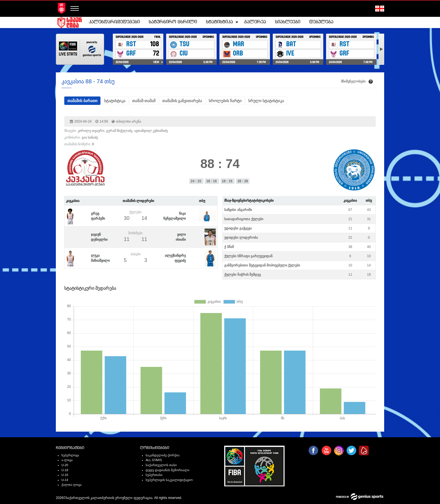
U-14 (65, 480)
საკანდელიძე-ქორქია (163, 455)
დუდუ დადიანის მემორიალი (168, 470)
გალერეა (255, 22)
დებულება (321, 22)
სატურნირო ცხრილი (173, 22)
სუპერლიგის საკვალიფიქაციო (169, 480)
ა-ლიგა (67, 460)
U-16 (65, 475)
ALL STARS (154, 460)
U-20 (65, 465)
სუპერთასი (154, 475)
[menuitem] (114, 22)
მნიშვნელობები (353, 81)
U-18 (65, 470)
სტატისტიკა (219, 22)
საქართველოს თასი (161, 465)
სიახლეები (288, 22)
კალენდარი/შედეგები (114, 22)
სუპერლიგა (70, 455)
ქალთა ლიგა (72, 485)
